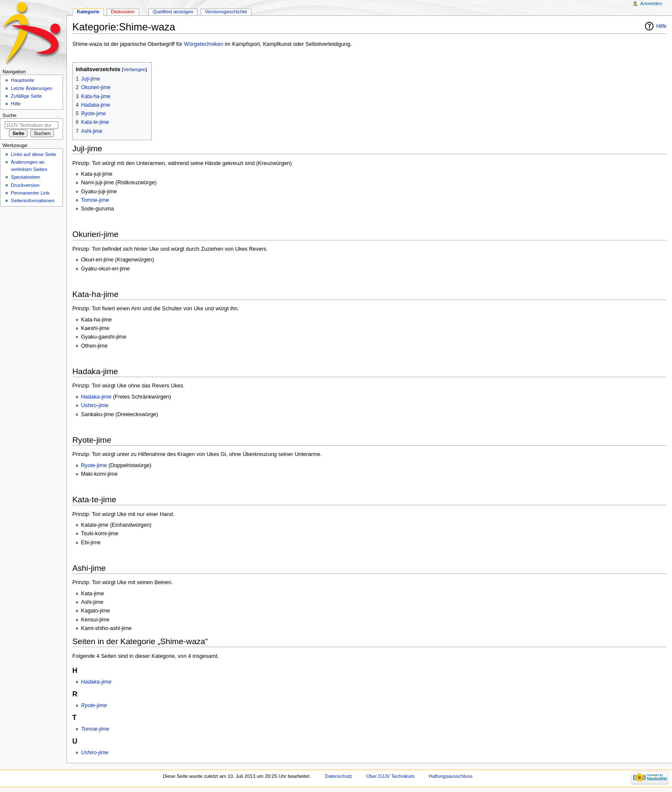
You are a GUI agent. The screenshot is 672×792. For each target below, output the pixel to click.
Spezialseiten (25, 177)
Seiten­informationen (33, 201)
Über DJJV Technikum (391, 776)
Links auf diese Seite (33, 154)
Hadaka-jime (96, 397)
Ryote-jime (94, 465)
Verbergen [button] (134, 69)
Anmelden (651, 3)
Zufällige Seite (26, 96)
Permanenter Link (30, 193)
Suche (10, 115)
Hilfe (661, 26)
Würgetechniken (204, 44)
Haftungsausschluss (450, 776)
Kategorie (88, 12)
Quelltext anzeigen (173, 12)
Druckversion (25, 185)
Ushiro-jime (95, 405)
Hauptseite (22, 80)
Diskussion (123, 12)
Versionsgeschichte (226, 12)
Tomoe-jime (95, 200)
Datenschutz (339, 776)
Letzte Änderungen (31, 88)
